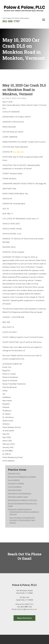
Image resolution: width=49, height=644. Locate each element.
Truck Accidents (15, 487)
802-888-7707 (11, 21)
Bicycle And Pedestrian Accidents (22, 477)
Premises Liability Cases (18, 497)
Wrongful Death (15, 490)
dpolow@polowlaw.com (27, 609)
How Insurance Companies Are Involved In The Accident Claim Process (22, 520)
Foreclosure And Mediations (20, 493)
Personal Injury (14, 473)
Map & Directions (24, 618)
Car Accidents (14, 480)
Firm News (22, 98)
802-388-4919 (18, 152)
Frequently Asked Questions (20, 509)
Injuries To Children (16, 483)
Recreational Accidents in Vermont (22, 500)
